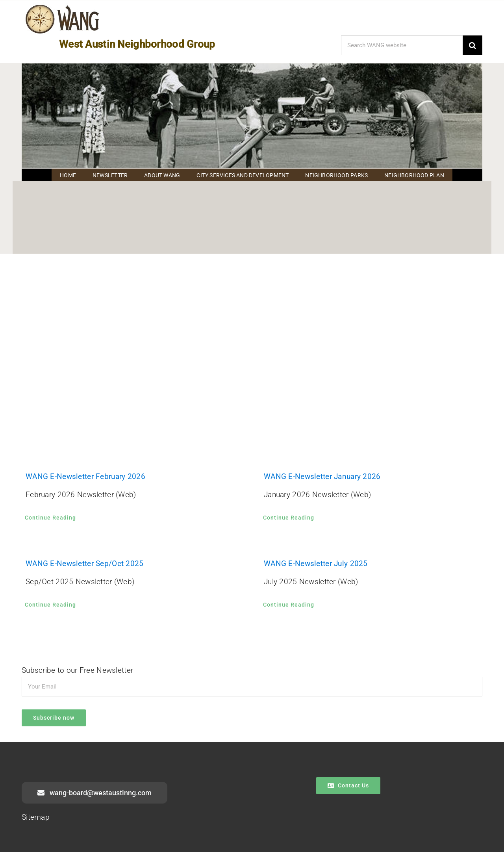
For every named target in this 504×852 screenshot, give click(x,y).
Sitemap (36, 817)
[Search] (472, 45)
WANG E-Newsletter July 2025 (316, 563)
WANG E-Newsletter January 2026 (322, 476)
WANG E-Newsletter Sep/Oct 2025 (85, 563)
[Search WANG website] (402, 45)
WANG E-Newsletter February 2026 (85, 476)
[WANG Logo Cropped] (62, 6)
